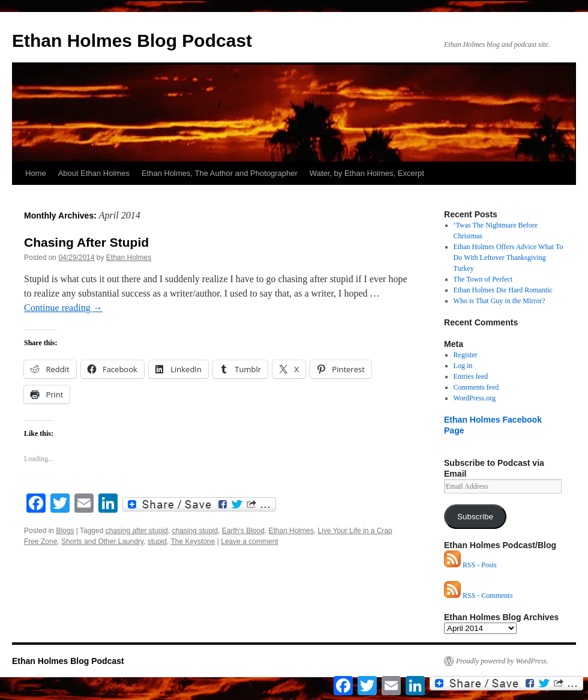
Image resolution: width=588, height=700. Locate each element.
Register (466, 355)
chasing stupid (195, 531)
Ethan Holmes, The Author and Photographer (220, 173)
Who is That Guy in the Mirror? (499, 301)
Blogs (65, 531)
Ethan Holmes (129, 258)
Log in (463, 366)
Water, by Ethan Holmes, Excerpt (367, 173)
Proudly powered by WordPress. (502, 661)
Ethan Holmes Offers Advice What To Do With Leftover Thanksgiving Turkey (508, 258)
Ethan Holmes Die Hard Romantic (503, 290)
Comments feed (476, 387)
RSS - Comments (478, 596)
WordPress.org (475, 398)
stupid (157, 542)
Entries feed (471, 376)
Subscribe (475, 517)
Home (36, 173)
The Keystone (193, 542)
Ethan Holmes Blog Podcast (132, 41)
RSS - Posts (470, 565)
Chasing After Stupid (86, 242)
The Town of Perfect (483, 279)
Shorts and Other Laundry (102, 542)
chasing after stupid (137, 531)
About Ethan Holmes (94, 173)
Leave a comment (249, 542)
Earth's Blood (243, 531)
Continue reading (63, 308)
